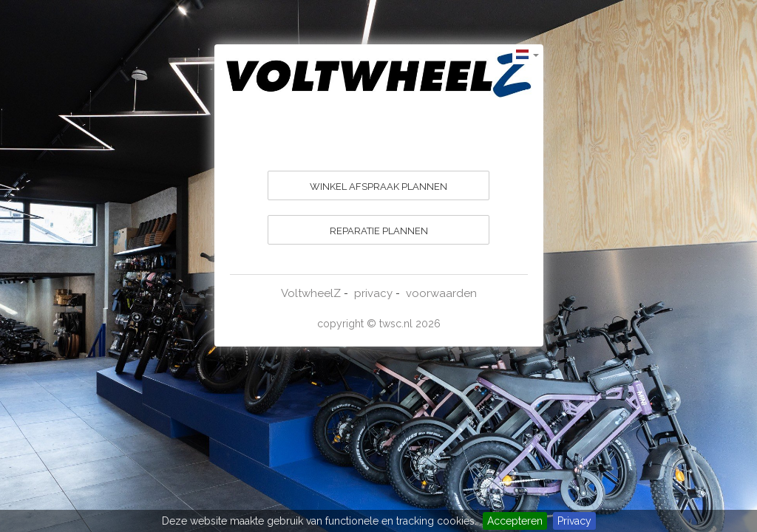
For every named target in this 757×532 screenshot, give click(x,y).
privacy (373, 293)
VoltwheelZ (311, 293)
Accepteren (515, 521)
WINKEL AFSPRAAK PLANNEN (378, 187)
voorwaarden (441, 293)
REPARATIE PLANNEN (379, 231)
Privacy (574, 521)
